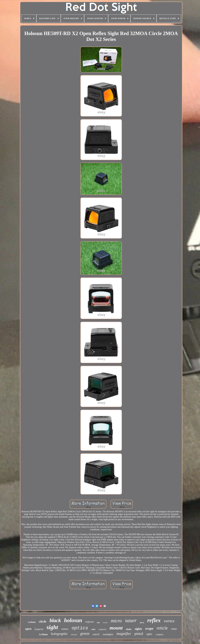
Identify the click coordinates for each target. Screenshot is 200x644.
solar (93, 629)
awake (105, 622)
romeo (65, 629)
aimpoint (102, 629)
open (28, 629)
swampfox (108, 634)
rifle (98, 623)
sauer (131, 620)
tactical (74, 635)
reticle (162, 628)
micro (116, 621)
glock (142, 622)
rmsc (174, 629)
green (85, 633)
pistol (139, 634)
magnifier (124, 634)
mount (116, 628)
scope (149, 628)
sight (52, 627)
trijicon (90, 622)
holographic (59, 634)
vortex (169, 621)
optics (80, 628)
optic (149, 634)
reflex (154, 620)
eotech (96, 634)
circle (43, 621)
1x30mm (43, 634)
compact (159, 634)
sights (138, 629)
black (55, 620)
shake (129, 629)
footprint (39, 629)
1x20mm (32, 622)
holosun (73, 620)
